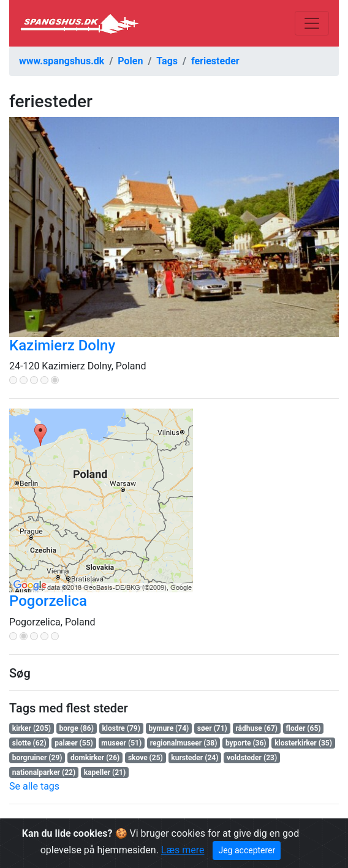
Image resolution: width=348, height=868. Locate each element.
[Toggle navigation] (312, 23)
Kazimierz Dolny (62, 345)
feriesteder (215, 61)
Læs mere (183, 850)
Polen (130, 61)
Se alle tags (34, 786)
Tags (167, 61)
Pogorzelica (48, 601)
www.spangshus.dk (62, 61)
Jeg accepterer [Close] (247, 850)
